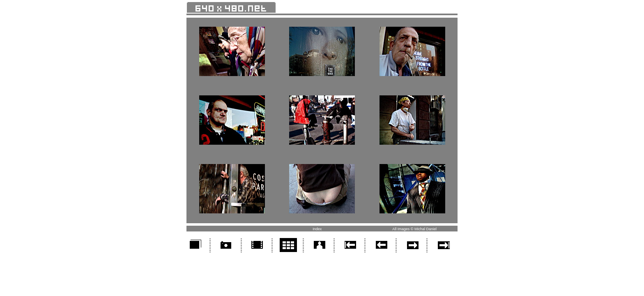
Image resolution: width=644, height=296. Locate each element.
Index (317, 229)
